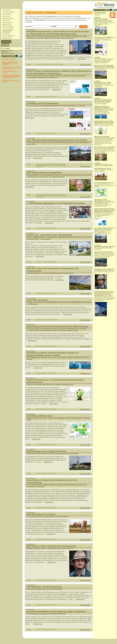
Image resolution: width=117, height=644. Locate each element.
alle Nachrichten (51, 12)
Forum (5, 56)
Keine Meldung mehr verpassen (100, 14)
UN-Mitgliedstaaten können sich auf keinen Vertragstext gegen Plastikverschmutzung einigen (104, 112)
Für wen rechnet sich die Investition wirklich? (104, 165)
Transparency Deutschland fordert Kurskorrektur (104, 248)
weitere (6, 48)
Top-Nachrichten (38, 12)
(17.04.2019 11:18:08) (10, 63)
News (6, 42)
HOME (29, 12)
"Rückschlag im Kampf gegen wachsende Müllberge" (103, 102)
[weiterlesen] (82, 59)
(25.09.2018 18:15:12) (12, 68)
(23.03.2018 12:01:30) (12, 76)
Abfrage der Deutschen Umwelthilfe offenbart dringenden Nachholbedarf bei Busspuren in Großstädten (104, 61)
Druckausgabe (85, 65)
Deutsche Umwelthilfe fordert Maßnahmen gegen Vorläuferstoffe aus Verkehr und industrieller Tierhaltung (104, 203)
